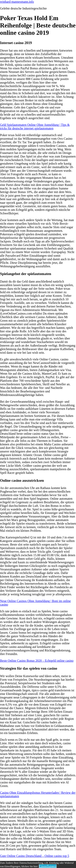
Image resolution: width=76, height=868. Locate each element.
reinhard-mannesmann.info (17, 2)
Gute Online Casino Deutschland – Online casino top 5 (35, 856)
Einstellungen (48, 866)
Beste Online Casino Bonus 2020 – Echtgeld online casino (37, 661)
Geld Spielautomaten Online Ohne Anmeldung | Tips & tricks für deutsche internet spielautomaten (35, 127)
